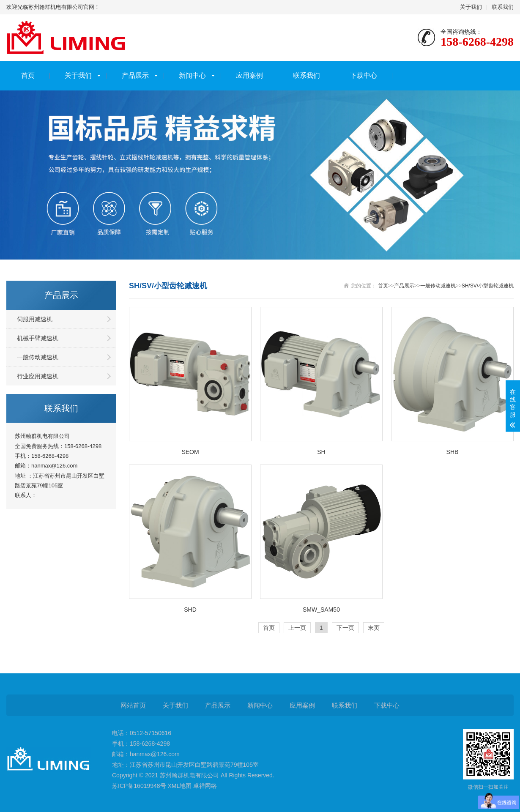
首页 (28, 75)
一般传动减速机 (38, 357)
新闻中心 (192, 75)
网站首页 (133, 705)
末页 (374, 628)
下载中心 (364, 75)
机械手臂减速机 (38, 338)
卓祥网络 (205, 786)
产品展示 (135, 75)
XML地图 (180, 786)
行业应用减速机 (38, 376)
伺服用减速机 (35, 319)
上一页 (297, 628)
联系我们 (503, 7)
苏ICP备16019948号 (139, 786)
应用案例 (249, 75)
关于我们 (471, 7)
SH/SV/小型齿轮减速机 (488, 286)
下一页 (345, 628)
